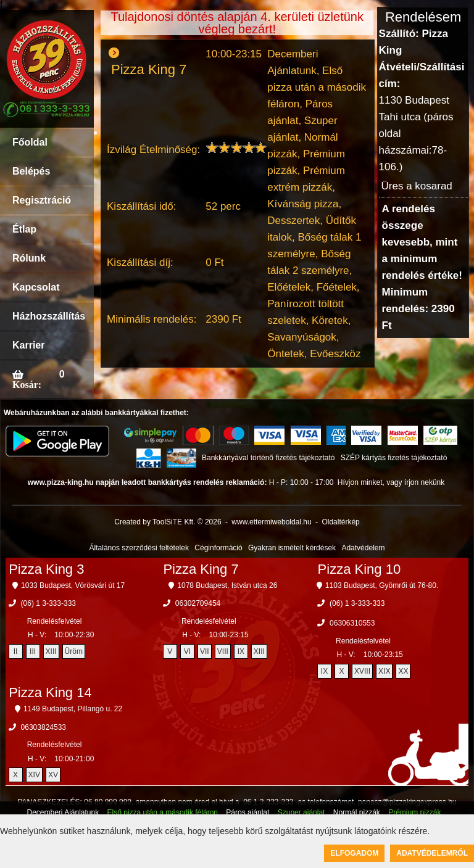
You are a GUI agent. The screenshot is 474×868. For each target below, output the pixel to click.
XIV (34, 775)
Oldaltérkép (340, 522)
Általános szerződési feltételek (139, 548)
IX (241, 651)
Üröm (74, 651)
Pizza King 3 (46, 569)
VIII (223, 651)
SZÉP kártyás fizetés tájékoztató (394, 458)
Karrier (28, 345)
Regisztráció (42, 200)
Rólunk (29, 258)
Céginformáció (218, 548)
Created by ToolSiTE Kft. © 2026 (168, 522)
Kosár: (27, 384)
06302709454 (198, 603)
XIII (51, 651)
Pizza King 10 (360, 569)
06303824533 (44, 727)
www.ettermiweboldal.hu (271, 522)
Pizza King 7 (201, 569)
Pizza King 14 (50, 692)
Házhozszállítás (49, 316)
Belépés (31, 171)
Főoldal (30, 142)
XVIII (362, 671)
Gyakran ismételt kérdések (292, 548)
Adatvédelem (363, 548)
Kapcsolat (36, 287)
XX (403, 671)
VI (187, 651)
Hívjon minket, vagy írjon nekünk (391, 482)
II (16, 651)
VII (205, 651)
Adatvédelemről (432, 853)
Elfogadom (354, 853)
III (33, 651)
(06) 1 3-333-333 (48, 603)
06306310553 (352, 623)
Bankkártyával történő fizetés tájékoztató (268, 458)
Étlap (24, 229)
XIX (384, 671)
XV (53, 775)
